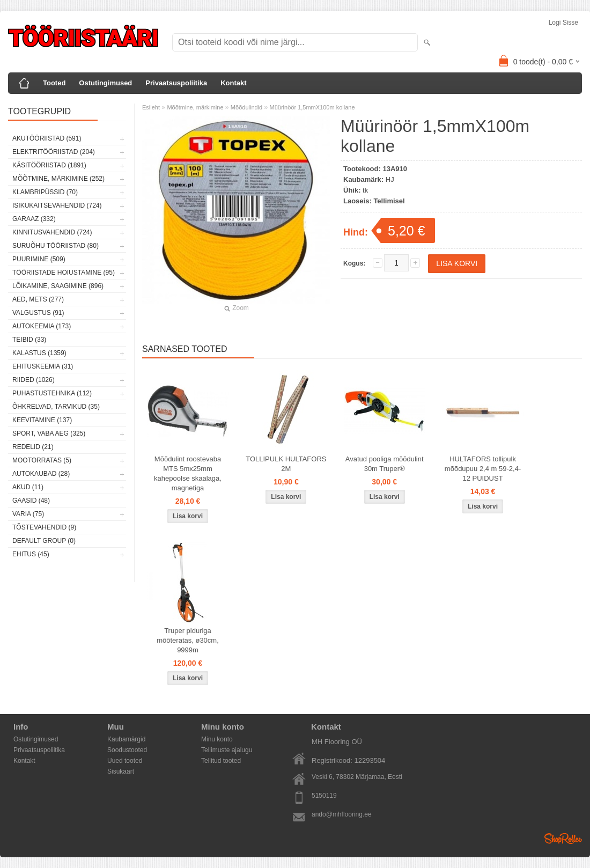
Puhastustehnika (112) (52, 393)
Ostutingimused (105, 83)
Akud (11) (28, 487)
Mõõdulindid (246, 107)
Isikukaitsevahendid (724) (57, 205)
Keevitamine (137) (42, 420)
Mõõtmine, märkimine (195, 107)
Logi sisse (563, 23)
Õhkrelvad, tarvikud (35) (56, 407)
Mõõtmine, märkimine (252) (58, 179)
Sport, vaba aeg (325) (49, 433)
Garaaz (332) (34, 219)
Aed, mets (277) (38, 299)
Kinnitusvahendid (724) (52, 232)
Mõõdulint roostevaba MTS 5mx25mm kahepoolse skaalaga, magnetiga (188, 473)
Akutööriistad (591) (47, 138)
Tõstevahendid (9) (44, 527)
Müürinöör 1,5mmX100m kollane (312, 107)
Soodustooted (127, 750)
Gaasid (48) (31, 501)
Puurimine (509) (39, 259)
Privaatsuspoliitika (176, 83)
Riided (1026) (34, 380)
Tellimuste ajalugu (227, 750)
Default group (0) (44, 541)
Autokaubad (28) (41, 474)
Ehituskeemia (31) (43, 366)
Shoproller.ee (563, 838)
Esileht (151, 107)
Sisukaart (121, 771)
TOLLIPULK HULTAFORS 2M (286, 464)
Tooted (54, 83)
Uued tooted (125, 761)
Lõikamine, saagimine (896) (58, 286)
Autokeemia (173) (42, 326)
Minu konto (217, 739)
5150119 (324, 796)
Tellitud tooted (221, 761)
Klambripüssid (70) (45, 192)
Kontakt (233, 83)
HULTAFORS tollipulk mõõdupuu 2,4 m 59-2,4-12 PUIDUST (483, 469)
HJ (390, 179)
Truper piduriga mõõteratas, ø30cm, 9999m (188, 640)
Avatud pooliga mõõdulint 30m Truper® (385, 464)
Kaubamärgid (126, 739)
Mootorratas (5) (42, 460)
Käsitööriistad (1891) (49, 165)
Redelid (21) (33, 447)
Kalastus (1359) (39, 353)
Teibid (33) (29, 340)
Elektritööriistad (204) (54, 152)
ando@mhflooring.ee (342, 814)
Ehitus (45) (31, 554)
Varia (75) (28, 514)
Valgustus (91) (38, 313)
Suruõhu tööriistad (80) (56, 246)
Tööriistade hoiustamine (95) (64, 273)
